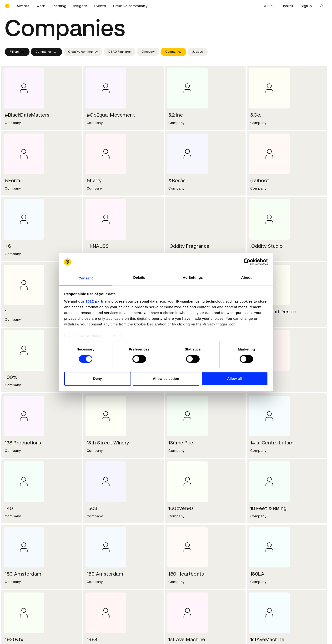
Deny (98, 379)
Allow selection (166, 379)
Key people (14, 555)
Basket (288, 6)
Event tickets (16, 606)
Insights (80, 6)
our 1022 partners (94, 301)
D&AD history (16, 549)
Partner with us (100, 555)
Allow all (235, 379)
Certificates (15, 595)
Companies (47, 52)
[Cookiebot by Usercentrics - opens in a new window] (247, 262)
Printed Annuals (18, 589)
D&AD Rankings (120, 52)
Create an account (185, 589)
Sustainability (16, 561)
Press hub (178, 555)
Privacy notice (99, 595)
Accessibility (98, 600)
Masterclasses (17, 600)
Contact (176, 549)
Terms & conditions (104, 583)
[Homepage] (7, 6)
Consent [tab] (86, 278)
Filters (17, 52)
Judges (198, 52)
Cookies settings (25, 635)
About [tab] (246, 278)
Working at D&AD (101, 549)
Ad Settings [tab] (193, 278)
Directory (148, 52)
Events (100, 6)
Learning (59, 6)
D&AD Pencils (16, 583)
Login (174, 583)
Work (41, 6)
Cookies (94, 589)
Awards (23, 6)
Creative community (130, 6)
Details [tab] (139, 278)
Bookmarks (179, 595)
